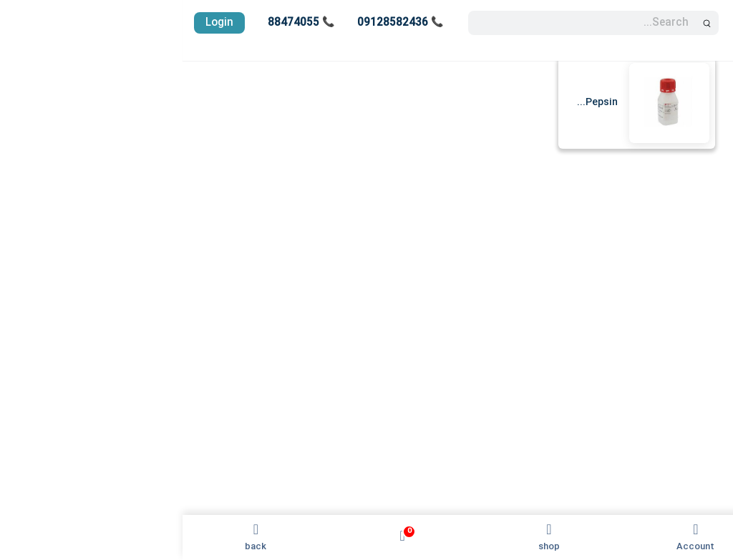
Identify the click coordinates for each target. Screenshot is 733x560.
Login (37, 23)
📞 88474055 (118, 23)
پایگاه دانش (693, 347)
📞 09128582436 (218, 23)
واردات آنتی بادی (682, 321)
